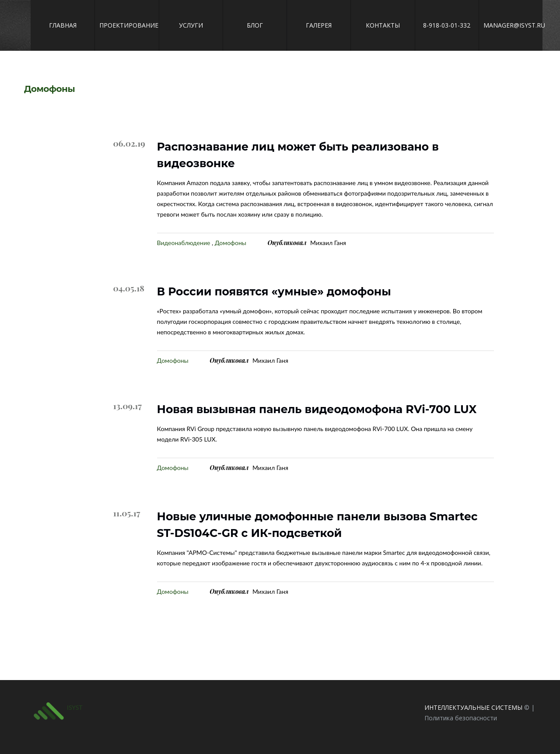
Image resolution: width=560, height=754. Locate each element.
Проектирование (127, 25)
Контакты (383, 25)
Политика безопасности (461, 718)
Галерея (319, 25)
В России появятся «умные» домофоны (274, 291)
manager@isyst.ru (511, 25)
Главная (63, 25)
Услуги (191, 25)
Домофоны (231, 243)
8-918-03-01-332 (447, 25)
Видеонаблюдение (184, 243)
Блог (255, 25)
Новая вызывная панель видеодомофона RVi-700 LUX (317, 409)
